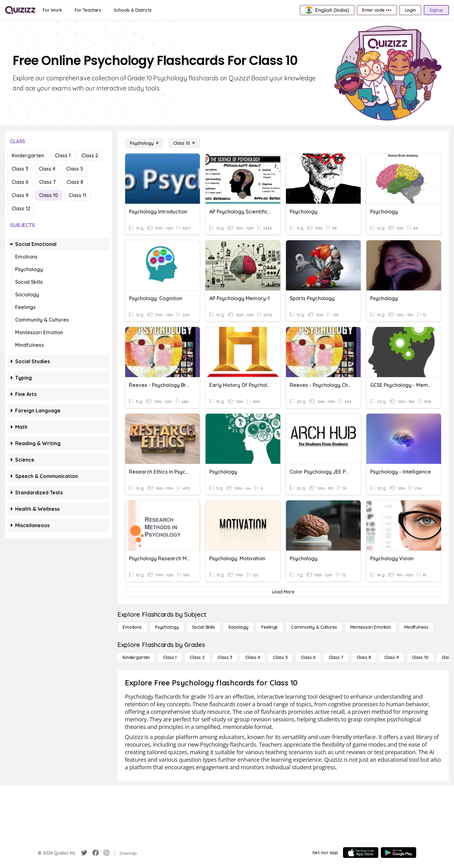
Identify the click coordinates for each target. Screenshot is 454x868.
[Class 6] (308, 657)
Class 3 (20, 169)
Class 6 (20, 182)
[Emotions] (132, 627)
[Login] (410, 10)
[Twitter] (84, 853)
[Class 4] (253, 657)
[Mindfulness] (416, 627)
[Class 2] (197, 657)
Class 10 (49, 195)
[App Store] (361, 853)
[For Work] (52, 10)
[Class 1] (170, 657)
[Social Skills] (204, 627)
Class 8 (75, 182)
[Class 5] (280, 657)
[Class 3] (225, 657)
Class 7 (47, 182)
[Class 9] (392, 657)
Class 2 (90, 155)
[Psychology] (144, 143)
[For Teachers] (88, 10)
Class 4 (47, 169)
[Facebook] (96, 853)
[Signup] (436, 10)
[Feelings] (270, 627)
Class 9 (20, 195)
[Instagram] (107, 853)
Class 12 (21, 208)
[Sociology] (238, 627)
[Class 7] (336, 657)
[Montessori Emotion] (371, 627)
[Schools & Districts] (133, 10)
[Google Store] (399, 853)
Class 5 (75, 169)
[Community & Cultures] (314, 627)
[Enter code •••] (377, 10)
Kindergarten (28, 155)
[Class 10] (184, 143)
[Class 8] (364, 657)
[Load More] (283, 592)
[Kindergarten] (136, 657)
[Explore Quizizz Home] (20, 10)
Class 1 (63, 155)
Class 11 (78, 195)
